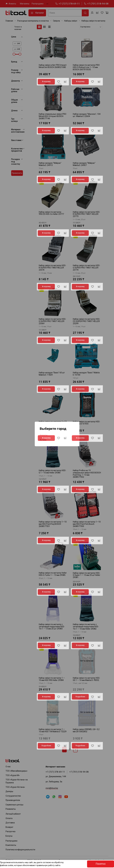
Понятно (101, 864)
